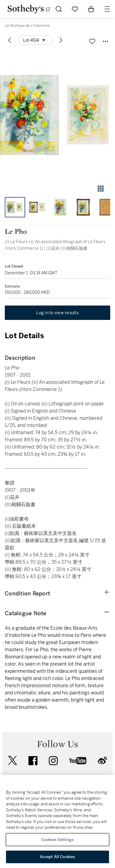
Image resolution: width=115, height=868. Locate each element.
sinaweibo (102, 761)
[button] (57, 115)
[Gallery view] (101, 189)
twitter (13, 761)
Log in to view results (57, 313)
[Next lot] (61, 40)
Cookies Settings (57, 840)
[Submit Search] (59, 9)
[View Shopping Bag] (91, 9)
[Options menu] (35, 40)
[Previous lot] (10, 40)
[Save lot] (92, 41)
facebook (33, 761)
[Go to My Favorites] (75, 9)
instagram (53, 761)
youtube (78, 761)
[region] (57, 822)
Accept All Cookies (57, 857)
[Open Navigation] (107, 9)
